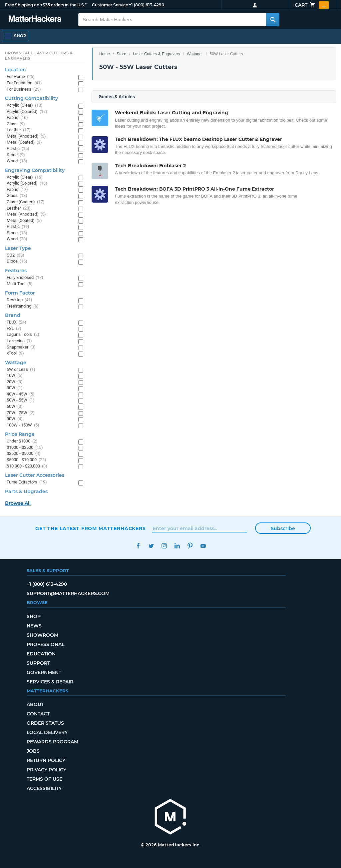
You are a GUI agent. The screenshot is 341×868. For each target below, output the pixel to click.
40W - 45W (21, 394)
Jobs (33, 751)
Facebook (138, 546)
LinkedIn (177, 546)
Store (121, 54)
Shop (34, 616)
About (35, 704)
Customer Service (110, 5)
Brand (13, 315)
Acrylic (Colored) (27, 112)
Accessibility (44, 788)
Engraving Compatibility (35, 170)
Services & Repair (50, 682)
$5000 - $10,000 (26, 460)
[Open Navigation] (15, 36)
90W (15, 419)
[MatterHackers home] (170, 818)
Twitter (151, 546)
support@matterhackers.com (68, 593)
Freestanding (23, 306)
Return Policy (46, 760)
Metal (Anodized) (26, 136)
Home (105, 54)
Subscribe (283, 528)
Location (15, 70)
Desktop (19, 300)
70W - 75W (21, 413)
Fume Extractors (27, 482)
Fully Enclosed (25, 278)
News (34, 626)
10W (15, 376)
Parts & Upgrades (26, 491)
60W (15, 407)
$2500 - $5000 (24, 454)
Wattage (194, 54)
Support (38, 663)
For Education (24, 83)
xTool (15, 353)
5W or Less (21, 370)
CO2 (15, 255)
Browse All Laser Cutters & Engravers (39, 56)
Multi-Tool (20, 284)
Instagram (164, 546)
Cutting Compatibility (31, 98)
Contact (38, 714)
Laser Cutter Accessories (35, 475)
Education (41, 654)
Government (44, 672)
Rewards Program (52, 742)
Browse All (18, 503)
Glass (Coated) (26, 202)
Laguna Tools (23, 335)
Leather (19, 130)
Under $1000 (22, 441)
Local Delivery (47, 732)
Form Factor (20, 293)
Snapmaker (21, 347)
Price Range (20, 434)
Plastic (18, 149)
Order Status (45, 723)
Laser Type (18, 248)
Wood (17, 161)
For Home (21, 77)
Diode (17, 261)
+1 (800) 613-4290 (147, 5)
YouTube (203, 546)
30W (15, 388)
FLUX (16, 322)
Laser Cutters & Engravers (156, 54)
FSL (14, 329)
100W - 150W (23, 425)
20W (15, 382)
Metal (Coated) (24, 142)
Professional (45, 644)
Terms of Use (44, 779)
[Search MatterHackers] (273, 20)
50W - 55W (21, 400)
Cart (312, 5)
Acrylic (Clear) (25, 105)
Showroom (42, 635)
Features (16, 271)
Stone (16, 155)
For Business (24, 89)
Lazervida (19, 341)
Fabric (17, 118)
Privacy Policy (46, 770)
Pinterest (190, 546)
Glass (16, 124)
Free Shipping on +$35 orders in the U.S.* (46, 5)
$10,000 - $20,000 (27, 466)
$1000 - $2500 (25, 448)
